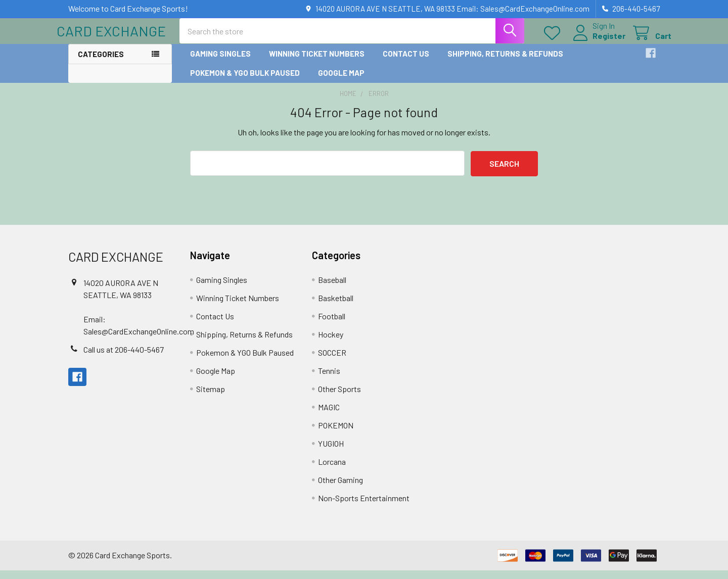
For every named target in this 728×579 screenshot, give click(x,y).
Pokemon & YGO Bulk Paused (245, 81)
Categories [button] (101, 63)
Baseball (332, 288)
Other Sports (339, 397)
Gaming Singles (220, 62)
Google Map (341, 81)
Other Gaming (340, 488)
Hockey (331, 343)
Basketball (336, 306)
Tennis (329, 379)
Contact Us (406, 62)
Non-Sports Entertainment (364, 506)
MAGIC (329, 416)
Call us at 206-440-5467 (124, 358)
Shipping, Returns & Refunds (505, 62)
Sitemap (211, 397)
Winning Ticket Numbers (317, 62)
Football (332, 325)
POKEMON (336, 434)
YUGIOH (331, 452)
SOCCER (332, 361)
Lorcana (332, 470)
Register (597, 42)
